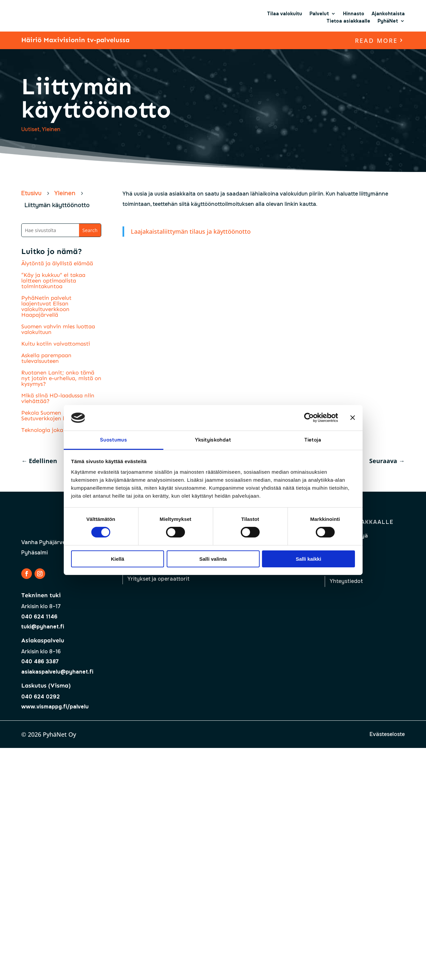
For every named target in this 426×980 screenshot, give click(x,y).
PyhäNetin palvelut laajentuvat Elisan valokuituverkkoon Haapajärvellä (46, 306)
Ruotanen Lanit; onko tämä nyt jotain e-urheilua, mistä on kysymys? (61, 378)
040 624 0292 (41, 697)
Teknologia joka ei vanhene (57, 430)
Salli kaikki (309, 559)
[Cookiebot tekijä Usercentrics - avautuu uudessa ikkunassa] (309, 418)
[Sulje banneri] (353, 418)
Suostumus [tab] (114, 440)
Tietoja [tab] (313, 440)
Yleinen (51, 129)
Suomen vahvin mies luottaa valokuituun (58, 329)
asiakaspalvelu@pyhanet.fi (57, 672)
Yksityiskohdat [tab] (213, 440)
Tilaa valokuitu (285, 14)
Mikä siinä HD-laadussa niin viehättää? (58, 398)
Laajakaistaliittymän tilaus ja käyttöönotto (191, 231)
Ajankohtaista (388, 14)
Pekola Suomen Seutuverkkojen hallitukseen (57, 415)
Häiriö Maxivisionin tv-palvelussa (75, 40)
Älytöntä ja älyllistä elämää (57, 263)
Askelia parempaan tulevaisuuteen (46, 358)
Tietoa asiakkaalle (348, 21)
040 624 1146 (39, 617)
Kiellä (118, 559)
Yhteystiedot (346, 581)
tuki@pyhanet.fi (43, 627)
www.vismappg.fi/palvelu (55, 707)
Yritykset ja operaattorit (159, 579)
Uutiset (30, 129)
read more (376, 41)
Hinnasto (354, 14)
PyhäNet (388, 21)
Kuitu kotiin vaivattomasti (56, 344)
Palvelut (319, 14)
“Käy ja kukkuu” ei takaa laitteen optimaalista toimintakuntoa (53, 281)
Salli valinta (213, 559)
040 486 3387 (40, 661)
